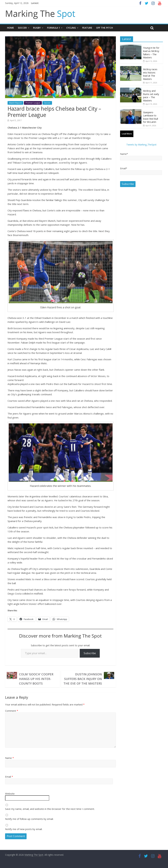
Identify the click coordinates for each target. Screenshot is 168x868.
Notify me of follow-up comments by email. (29, 819)
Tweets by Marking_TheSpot (141, 145)
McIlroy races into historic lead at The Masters (150, 74)
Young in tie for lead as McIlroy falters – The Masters (151, 53)
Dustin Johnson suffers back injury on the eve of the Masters (83, 679)
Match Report (15, 103)
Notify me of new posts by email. (24, 829)
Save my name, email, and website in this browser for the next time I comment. (50, 809)
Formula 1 (53, 28)
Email (9, 777)
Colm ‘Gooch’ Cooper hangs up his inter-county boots (36, 679)
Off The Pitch (105, 28)
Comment (12, 711)
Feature (87, 28)
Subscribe (90, 653)
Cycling (71, 28)
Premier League (33, 103)
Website (10, 794)
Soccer (22, 28)
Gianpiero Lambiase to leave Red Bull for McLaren (151, 117)
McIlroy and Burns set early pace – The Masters (151, 96)
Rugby (37, 28)
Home (10, 28)
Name (9, 758)
